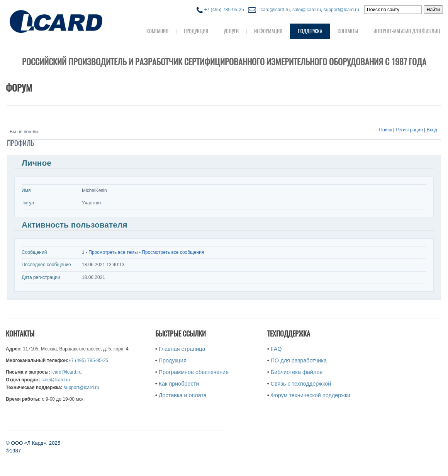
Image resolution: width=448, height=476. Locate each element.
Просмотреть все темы (113, 252)
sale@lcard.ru (307, 10)
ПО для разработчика (299, 360)
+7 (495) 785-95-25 (220, 10)
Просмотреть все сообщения (173, 252)
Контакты (348, 31)
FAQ (276, 349)
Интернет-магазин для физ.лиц (407, 31)
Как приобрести (179, 384)
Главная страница (182, 349)
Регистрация (409, 130)
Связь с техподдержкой (301, 384)
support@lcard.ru (341, 10)
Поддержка (310, 31)
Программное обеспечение (194, 372)
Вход (432, 130)
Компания (157, 31)
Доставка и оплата (183, 395)
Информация (268, 31)
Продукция (196, 31)
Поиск (385, 130)
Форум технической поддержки (311, 395)
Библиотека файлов (297, 372)
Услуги (231, 31)
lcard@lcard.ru (273, 10)
